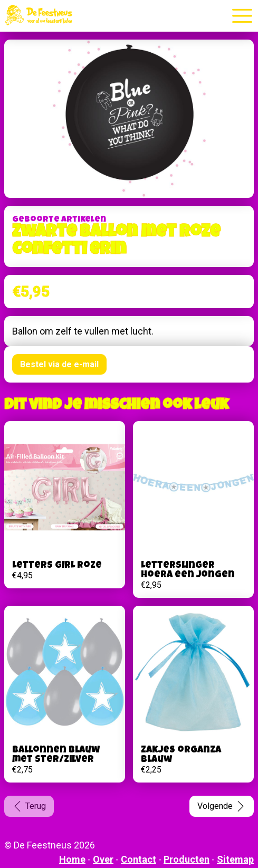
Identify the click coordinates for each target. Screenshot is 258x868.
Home (72, 859)
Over (103, 859)
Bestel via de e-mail (59, 364)
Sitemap (235, 859)
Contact (138, 859)
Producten (187, 859)
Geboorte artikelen (59, 220)
